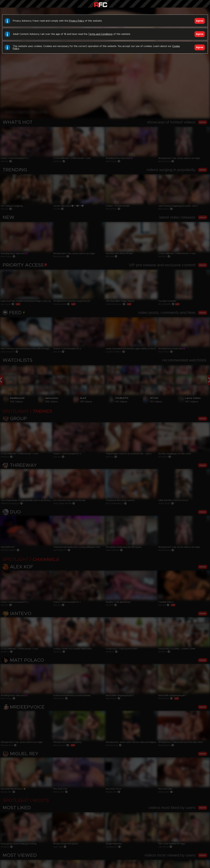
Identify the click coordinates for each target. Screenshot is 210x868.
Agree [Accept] (200, 21)
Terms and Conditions (100, 34)
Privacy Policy (77, 21)
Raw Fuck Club (101, 4)
